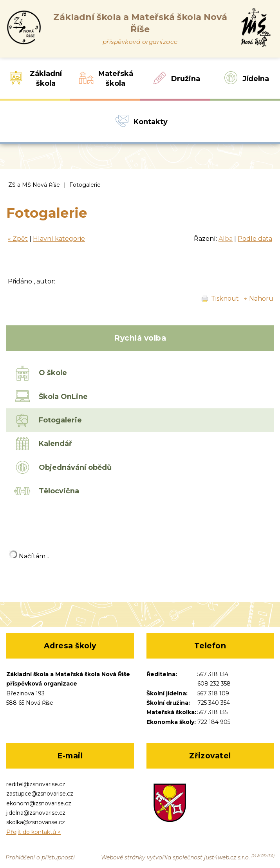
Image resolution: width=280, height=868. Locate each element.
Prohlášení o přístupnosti (40, 857)
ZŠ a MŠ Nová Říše (34, 185)
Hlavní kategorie (59, 239)
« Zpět (18, 239)
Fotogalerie (85, 185)
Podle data (255, 239)
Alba (226, 239)
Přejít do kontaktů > (33, 832)
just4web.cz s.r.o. (227, 857)
